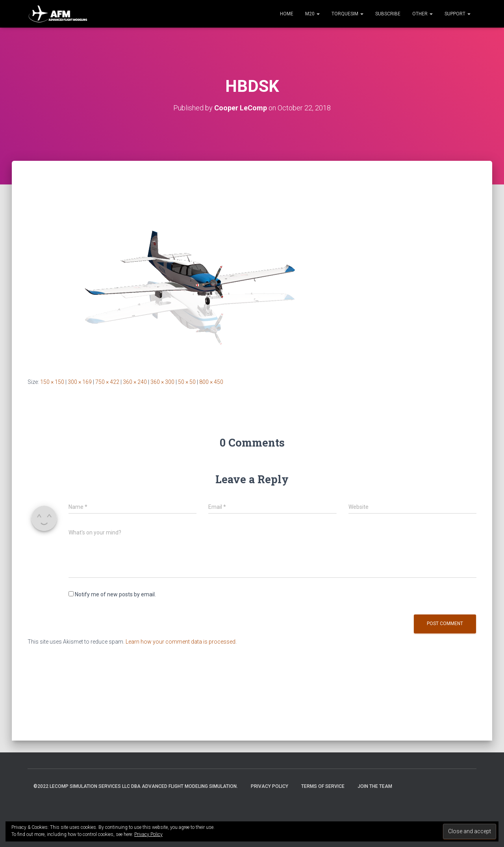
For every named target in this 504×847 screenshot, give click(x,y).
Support (458, 14)
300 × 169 (80, 382)
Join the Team (375, 786)
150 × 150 (52, 382)
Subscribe (388, 14)
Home (287, 14)
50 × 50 (187, 382)
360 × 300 (162, 382)
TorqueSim (347, 14)
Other (422, 14)
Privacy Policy (270, 786)
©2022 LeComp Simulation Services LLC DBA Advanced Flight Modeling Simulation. (136, 786)
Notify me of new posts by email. (115, 594)
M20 (312, 14)
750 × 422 (107, 382)
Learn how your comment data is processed (181, 642)
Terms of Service (323, 786)
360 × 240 (135, 382)
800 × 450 (211, 382)
